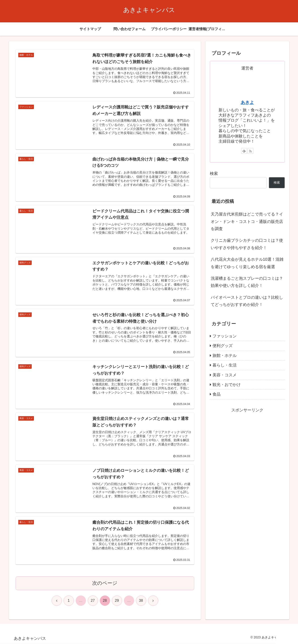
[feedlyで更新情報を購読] (244, 151)
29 (117, 601)
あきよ (247, 102)
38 (141, 601)
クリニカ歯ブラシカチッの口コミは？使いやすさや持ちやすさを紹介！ (247, 244)
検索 (214, 174)
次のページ (105, 583)
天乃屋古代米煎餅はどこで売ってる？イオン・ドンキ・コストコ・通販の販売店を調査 (247, 221)
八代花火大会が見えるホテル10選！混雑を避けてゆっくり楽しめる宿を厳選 (247, 263)
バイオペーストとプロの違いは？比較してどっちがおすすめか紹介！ (247, 301)
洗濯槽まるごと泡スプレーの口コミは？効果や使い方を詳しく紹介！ (247, 282)
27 (93, 601)
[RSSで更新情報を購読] (250, 151)
